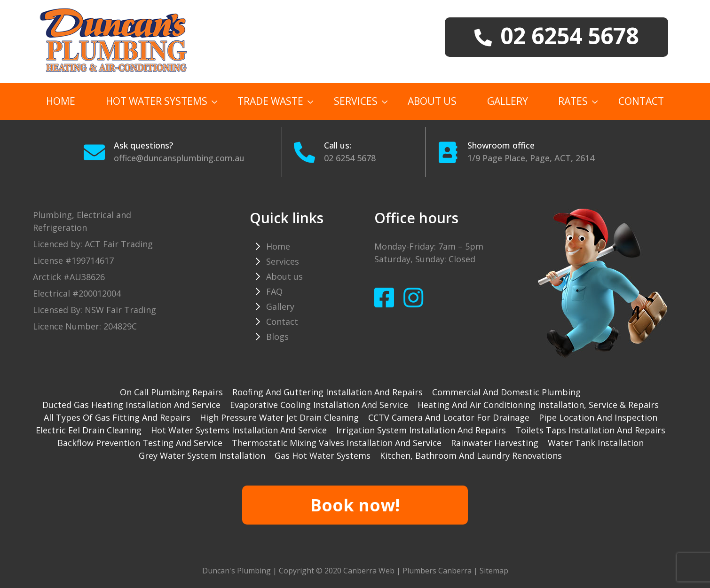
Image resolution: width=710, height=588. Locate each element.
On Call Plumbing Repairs (171, 392)
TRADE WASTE (270, 101)
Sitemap (494, 571)
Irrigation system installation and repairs (421, 430)
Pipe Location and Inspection (598, 417)
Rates (573, 101)
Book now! (355, 505)
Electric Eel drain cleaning (89, 430)
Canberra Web (369, 571)
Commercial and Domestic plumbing (506, 392)
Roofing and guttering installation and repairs (327, 392)
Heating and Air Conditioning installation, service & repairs (538, 405)
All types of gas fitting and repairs (117, 417)
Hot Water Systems (157, 101)
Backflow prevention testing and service (140, 443)
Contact (641, 101)
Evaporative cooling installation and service (319, 405)
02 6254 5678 (350, 158)
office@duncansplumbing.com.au (179, 158)
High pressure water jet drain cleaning (279, 417)
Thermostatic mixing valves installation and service (337, 443)
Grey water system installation (202, 455)
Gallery (508, 101)
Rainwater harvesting (495, 443)
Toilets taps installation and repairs (590, 430)
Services (356, 101)
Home (61, 101)
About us (432, 101)
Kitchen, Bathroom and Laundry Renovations (471, 455)
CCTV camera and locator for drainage (449, 417)
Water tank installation (596, 443)
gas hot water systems (323, 455)
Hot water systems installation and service (239, 430)
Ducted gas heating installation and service (131, 405)
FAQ (274, 291)
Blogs (277, 337)
